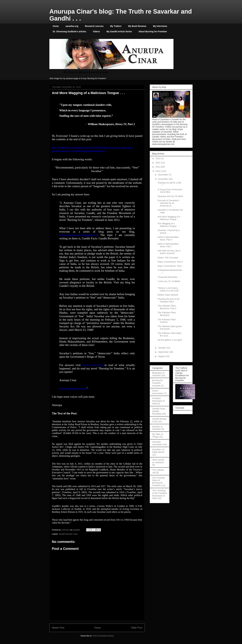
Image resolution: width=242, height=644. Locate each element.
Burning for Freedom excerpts (157, 383)
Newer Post (58, 628)
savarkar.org (72, 26)
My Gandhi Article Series (119, 32)
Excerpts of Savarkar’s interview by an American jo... (168, 203)
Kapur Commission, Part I (170, 266)
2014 (158, 163)
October (162, 348)
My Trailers (116, 26)
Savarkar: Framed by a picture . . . (169, 232)
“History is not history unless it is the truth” (168, 289)
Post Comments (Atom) (103, 636)
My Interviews (160, 26)
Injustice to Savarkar (157, 428)
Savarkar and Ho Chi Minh (170, 196)
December (163, 175)
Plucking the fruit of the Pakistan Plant (169, 300)
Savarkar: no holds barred (158, 451)
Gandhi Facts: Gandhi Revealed (159, 411)
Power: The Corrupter (168, 258)
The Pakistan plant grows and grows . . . (170, 328)
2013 (158, 167)
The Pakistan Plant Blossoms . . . (167, 314)
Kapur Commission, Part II (170, 262)
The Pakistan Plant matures (167, 321)
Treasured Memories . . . (169, 277)
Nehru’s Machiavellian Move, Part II (168, 238)
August (162, 356)
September (164, 352)
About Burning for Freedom (153, 32)
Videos (96, 32)
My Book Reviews (137, 26)
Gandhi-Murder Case (68, 534)
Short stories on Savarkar (158, 461)
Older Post (137, 628)
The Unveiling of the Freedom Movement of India (160, 494)
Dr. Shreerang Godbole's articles (70, 32)
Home (56, 26)
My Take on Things (158, 435)
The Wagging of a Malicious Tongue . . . (169, 225)
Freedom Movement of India (158, 401)
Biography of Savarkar (158, 374)
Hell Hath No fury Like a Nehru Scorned (169, 252)
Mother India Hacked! (168, 295)
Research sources (94, 26)
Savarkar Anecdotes (157, 443)
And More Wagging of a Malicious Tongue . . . (169, 218)
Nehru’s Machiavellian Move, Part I (168, 245)
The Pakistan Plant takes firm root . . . (170, 334)
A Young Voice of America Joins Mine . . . (170, 191)
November (163, 179)
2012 (158, 171)
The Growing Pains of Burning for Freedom (158, 482)
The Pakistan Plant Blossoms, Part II (167, 307)
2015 (158, 158)
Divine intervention (158, 392)
